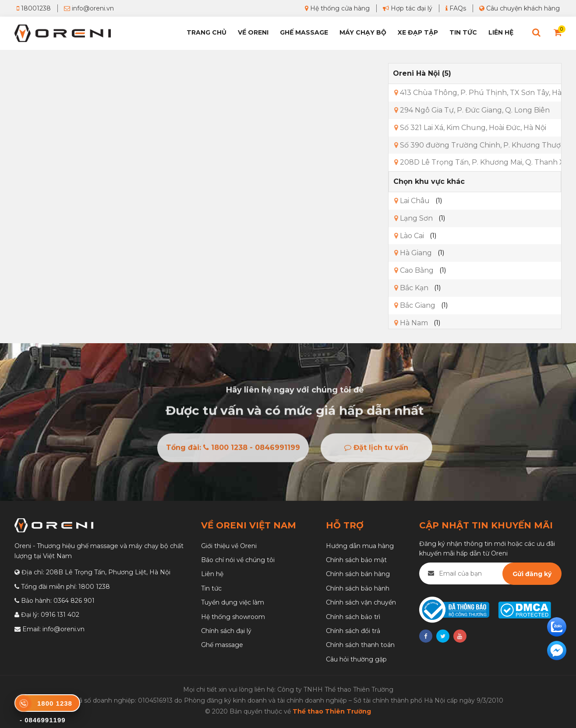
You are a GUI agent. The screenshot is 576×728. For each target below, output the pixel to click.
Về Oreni (253, 32)
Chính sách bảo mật (356, 560)
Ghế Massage (304, 32)
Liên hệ (501, 32)
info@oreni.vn (89, 8)
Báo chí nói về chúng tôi (238, 560)
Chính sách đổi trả (353, 631)
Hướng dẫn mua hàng (360, 546)
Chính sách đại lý (226, 631)
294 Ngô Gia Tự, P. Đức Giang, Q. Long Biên (472, 110)
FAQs (456, 8)
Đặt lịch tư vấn (376, 450)
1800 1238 (94, 587)
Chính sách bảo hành (358, 588)
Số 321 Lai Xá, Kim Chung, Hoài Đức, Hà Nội (470, 128)
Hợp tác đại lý (408, 8)
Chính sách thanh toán (360, 645)
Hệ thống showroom (233, 617)
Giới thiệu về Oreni (229, 546)
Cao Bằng (414, 270)
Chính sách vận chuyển (361, 602)
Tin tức (463, 32)
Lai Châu (412, 201)
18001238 (34, 8)
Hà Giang (413, 253)
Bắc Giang (415, 305)
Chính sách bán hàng (358, 574)
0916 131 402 (60, 615)
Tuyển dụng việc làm (233, 602)
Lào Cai (409, 236)
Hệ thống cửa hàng (337, 8)
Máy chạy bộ (363, 32)
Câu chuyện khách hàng (519, 8)
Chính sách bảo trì (353, 617)
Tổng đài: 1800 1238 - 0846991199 (233, 450)
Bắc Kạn (411, 288)
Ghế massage (222, 645)
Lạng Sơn (413, 218)
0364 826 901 (74, 601)
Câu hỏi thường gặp (356, 659)
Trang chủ (207, 32)
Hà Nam (411, 323)
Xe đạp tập (418, 32)
